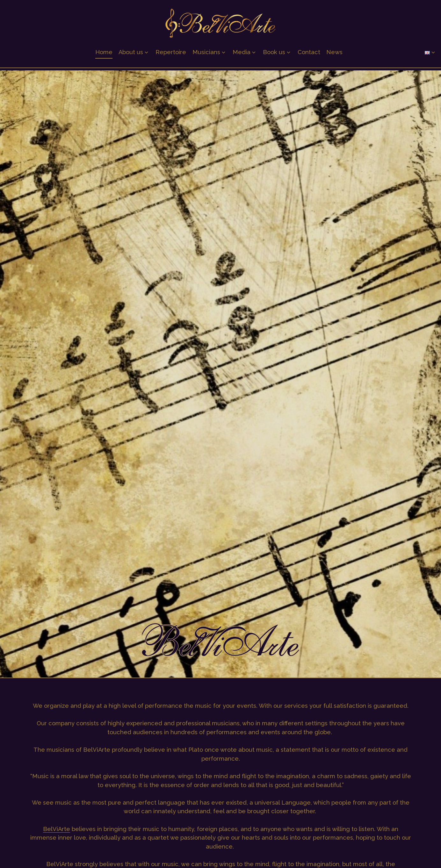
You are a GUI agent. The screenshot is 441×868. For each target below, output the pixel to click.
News (334, 54)
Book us (274, 54)
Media (242, 54)
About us (131, 54)
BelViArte (57, 829)
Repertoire (171, 54)
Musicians (206, 54)
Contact (309, 54)
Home (104, 54)
